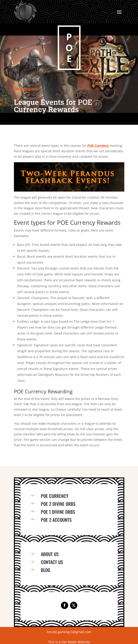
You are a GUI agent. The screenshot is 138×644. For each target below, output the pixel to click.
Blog (46, 570)
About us (50, 554)
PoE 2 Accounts (56, 520)
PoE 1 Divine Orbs (58, 512)
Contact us (52, 562)
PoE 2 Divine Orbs (58, 504)
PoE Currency (55, 496)
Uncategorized (25, 89)
